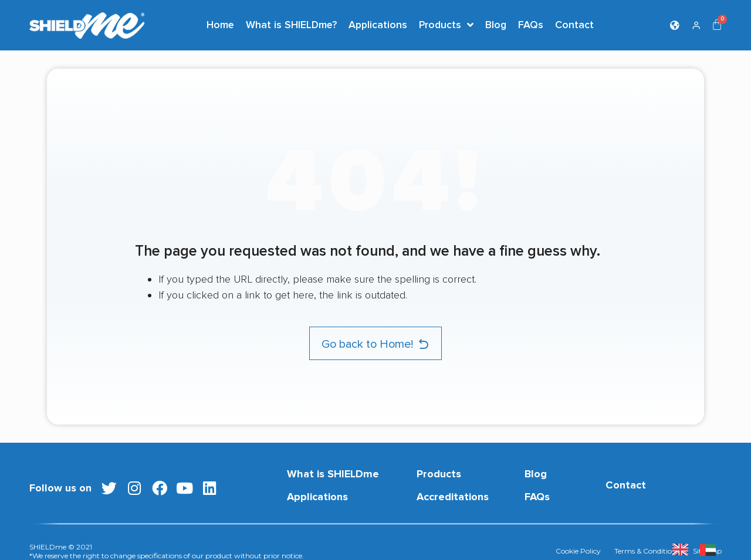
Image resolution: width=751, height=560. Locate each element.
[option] (711, 549)
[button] (375, 344)
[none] (683, 549)
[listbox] (700, 549)
